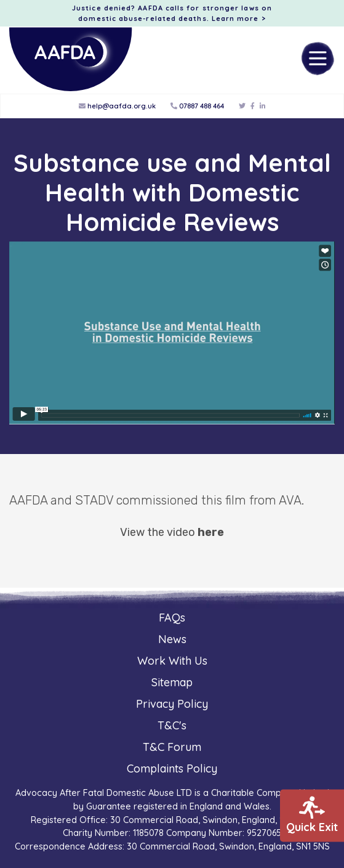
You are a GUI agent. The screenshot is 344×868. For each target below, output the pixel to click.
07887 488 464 (197, 106)
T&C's (172, 725)
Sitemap (172, 682)
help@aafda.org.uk (117, 106)
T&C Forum (172, 747)
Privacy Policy (172, 704)
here (211, 532)
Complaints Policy (172, 769)
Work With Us (172, 661)
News (172, 639)
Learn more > (239, 18)
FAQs (172, 618)
